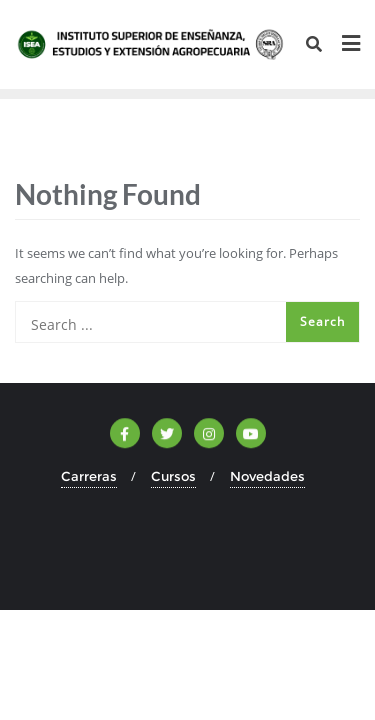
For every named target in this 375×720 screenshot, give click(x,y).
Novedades (267, 476)
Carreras (89, 476)
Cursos (173, 476)
